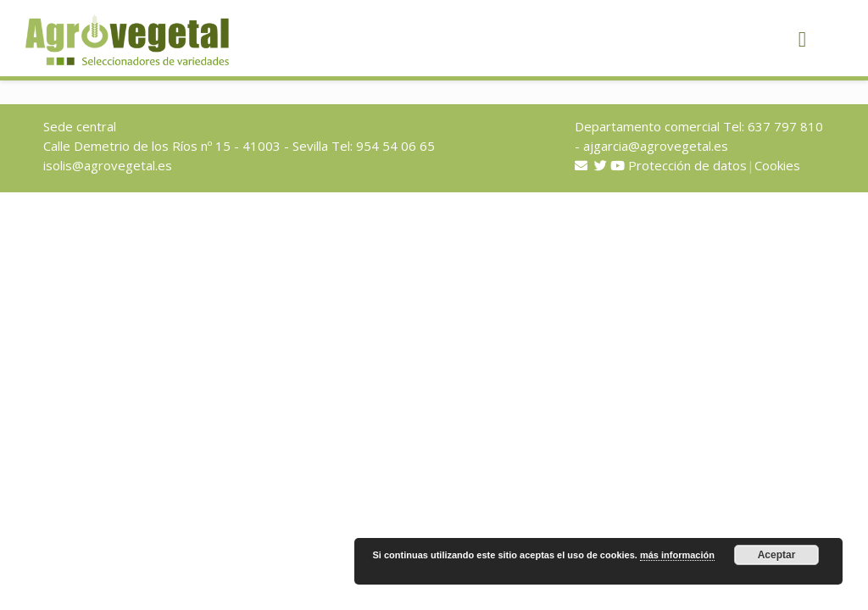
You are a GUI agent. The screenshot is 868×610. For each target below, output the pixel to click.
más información (677, 555)
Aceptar (777, 555)
